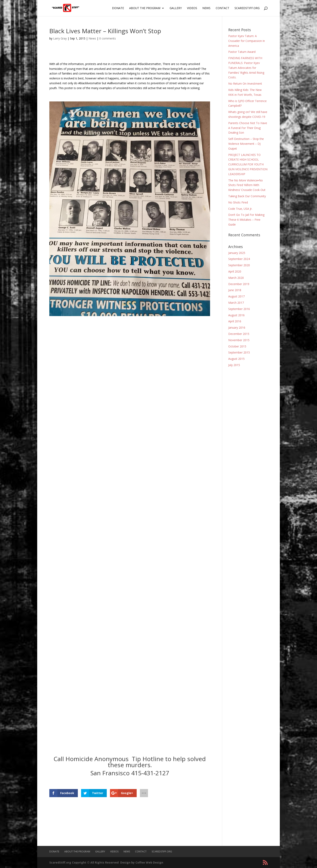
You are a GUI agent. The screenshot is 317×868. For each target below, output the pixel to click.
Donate (118, 8)
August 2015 (236, 359)
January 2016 (237, 327)
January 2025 (237, 253)
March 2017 (236, 303)
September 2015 (239, 352)
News (206, 8)
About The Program (145, 8)
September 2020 (239, 265)
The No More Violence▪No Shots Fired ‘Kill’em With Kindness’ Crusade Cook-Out (247, 185)
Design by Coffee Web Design (142, 862)
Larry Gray (60, 38)
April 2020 (235, 271)
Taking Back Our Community (247, 196)
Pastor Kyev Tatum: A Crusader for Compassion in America (247, 41)
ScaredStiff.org (247, 8)
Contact (222, 8)
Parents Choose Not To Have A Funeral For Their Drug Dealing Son (248, 128)
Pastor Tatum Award (242, 52)
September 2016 (239, 309)
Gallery (176, 8)
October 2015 (237, 346)
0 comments (108, 38)
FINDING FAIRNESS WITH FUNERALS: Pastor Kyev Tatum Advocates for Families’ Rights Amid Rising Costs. (246, 68)
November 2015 (239, 340)
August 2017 (236, 296)
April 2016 (235, 321)
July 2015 (234, 365)
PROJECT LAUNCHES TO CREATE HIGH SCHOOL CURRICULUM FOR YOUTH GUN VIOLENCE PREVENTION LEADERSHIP (248, 164)
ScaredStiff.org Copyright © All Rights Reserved (84, 862)
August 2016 (236, 315)
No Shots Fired (238, 202)
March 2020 (236, 278)
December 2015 (239, 334)
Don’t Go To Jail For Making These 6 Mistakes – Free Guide (246, 220)
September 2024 (239, 259)
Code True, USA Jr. (240, 209)
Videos (192, 8)
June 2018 (235, 290)
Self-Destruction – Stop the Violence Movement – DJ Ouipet (246, 144)
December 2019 (239, 284)
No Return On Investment (245, 84)
